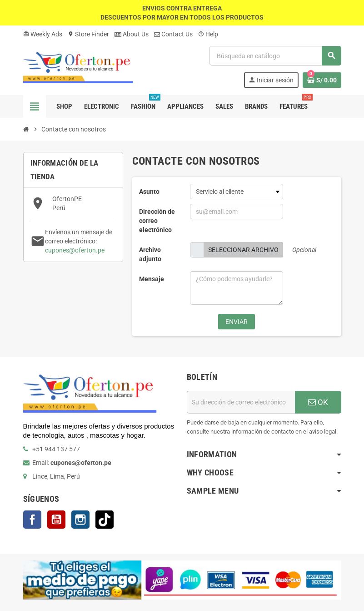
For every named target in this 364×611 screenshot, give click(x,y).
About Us (132, 34)
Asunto (149, 192)
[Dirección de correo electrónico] (241, 402)
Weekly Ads (43, 34)
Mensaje (152, 279)
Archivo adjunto (150, 254)
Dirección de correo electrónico (157, 221)
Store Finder (88, 34)
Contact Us (173, 34)
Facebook (32, 520)
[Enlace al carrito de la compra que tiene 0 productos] (322, 80)
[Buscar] (275, 56)
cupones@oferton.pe (75, 250)
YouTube (56, 520)
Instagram (80, 520)
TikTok (105, 520)
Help (208, 34)
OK (318, 402)
